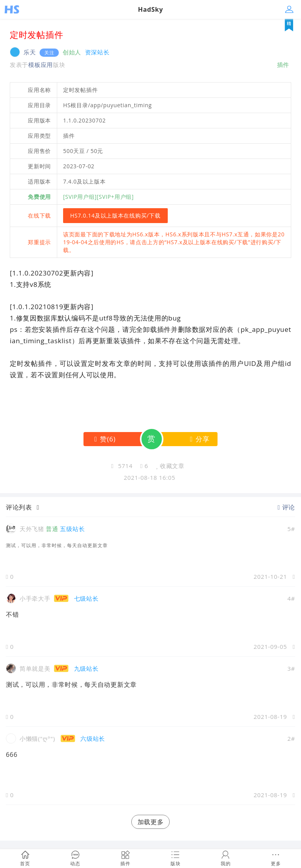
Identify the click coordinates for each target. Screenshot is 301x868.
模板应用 (41, 65)
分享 (198, 439)
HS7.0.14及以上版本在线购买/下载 (115, 215)
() (103, 439)
